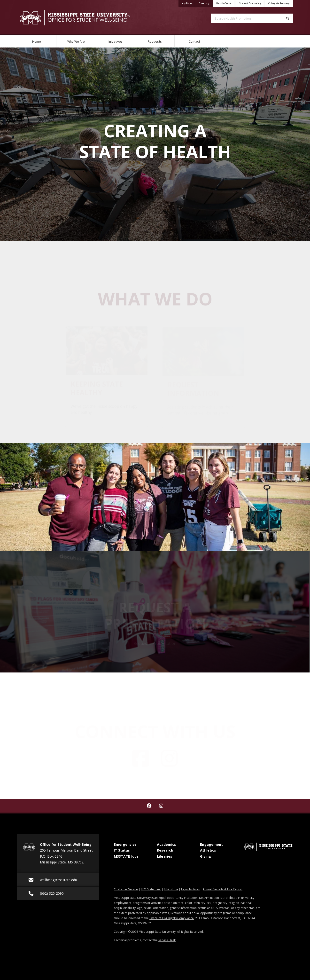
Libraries (165, 856)
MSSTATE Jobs (126, 856)
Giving (205, 856)
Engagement (211, 844)
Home (37, 41)
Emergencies (125, 844)
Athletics (208, 850)
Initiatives (116, 41)
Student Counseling (250, 3)
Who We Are (76, 41)
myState (189, 3)
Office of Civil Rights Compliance (172, 918)
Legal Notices (190, 889)
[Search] (288, 18)
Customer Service (126, 889)
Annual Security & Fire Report (223, 889)
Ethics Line (171, 889)
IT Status (122, 850)
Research (165, 850)
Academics (167, 844)
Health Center (224, 3)
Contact (194, 41)
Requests (155, 41)
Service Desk (167, 940)
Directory (206, 3)
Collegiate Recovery (279, 3)
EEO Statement (151, 889)
